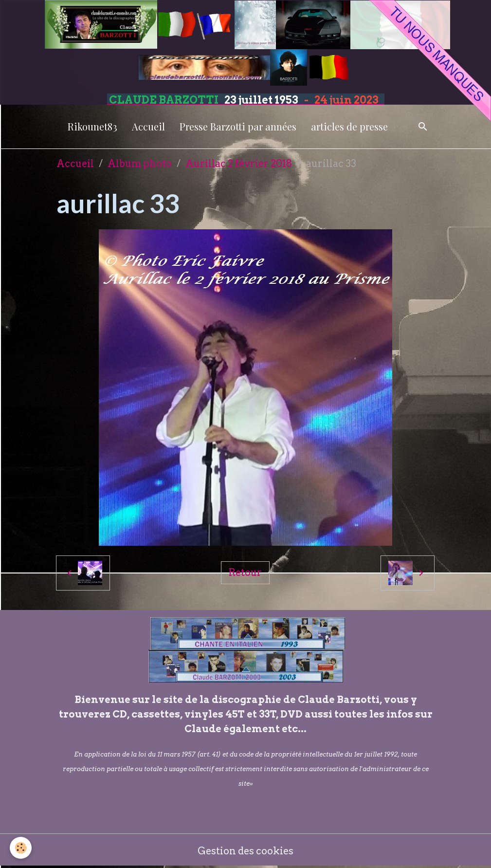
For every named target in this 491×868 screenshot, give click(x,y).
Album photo (140, 164)
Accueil (148, 126)
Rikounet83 (92, 126)
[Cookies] (21, 848)
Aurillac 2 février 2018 (239, 164)
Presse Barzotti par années (238, 126)
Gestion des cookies (245, 851)
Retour (245, 573)
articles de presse (349, 126)
